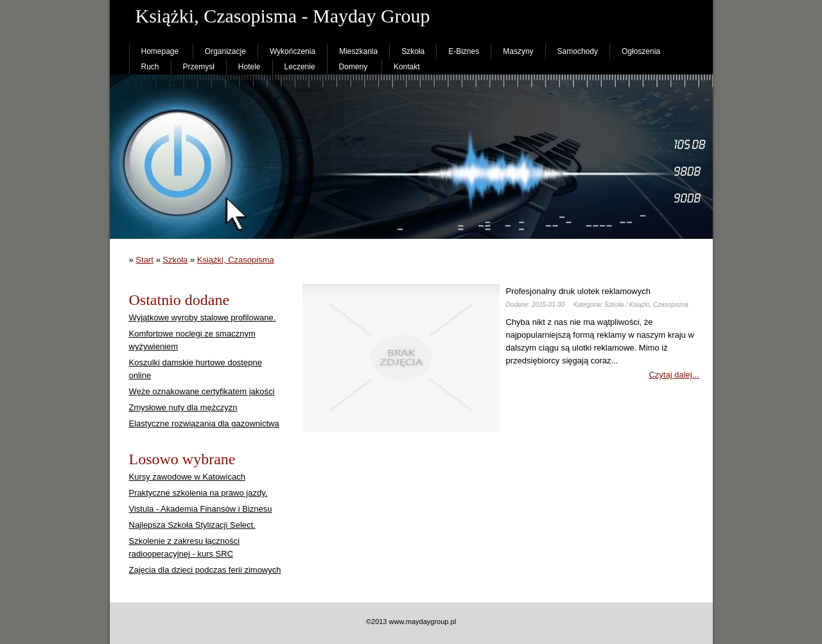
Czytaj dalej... (674, 375)
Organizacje (225, 51)
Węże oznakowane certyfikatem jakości (202, 391)
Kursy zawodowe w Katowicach (187, 477)
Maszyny (518, 51)
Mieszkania (358, 51)
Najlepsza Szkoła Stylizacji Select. (192, 525)
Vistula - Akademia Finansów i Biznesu (201, 509)
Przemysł (199, 67)
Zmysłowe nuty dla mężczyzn (183, 407)
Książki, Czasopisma (236, 260)
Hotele (249, 67)
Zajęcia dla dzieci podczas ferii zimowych (205, 570)
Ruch (150, 67)
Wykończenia (293, 51)
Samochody (578, 51)
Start (144, 260)
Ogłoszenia (641, 51)
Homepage (160, 51)
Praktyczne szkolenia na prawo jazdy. (198, 493)
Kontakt (407, 67)
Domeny (354, 67)
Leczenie (300, 67)
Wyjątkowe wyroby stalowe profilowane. (203, 318)
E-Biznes (464, 51)
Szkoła (413, 51)
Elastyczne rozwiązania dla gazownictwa (204, 423)
